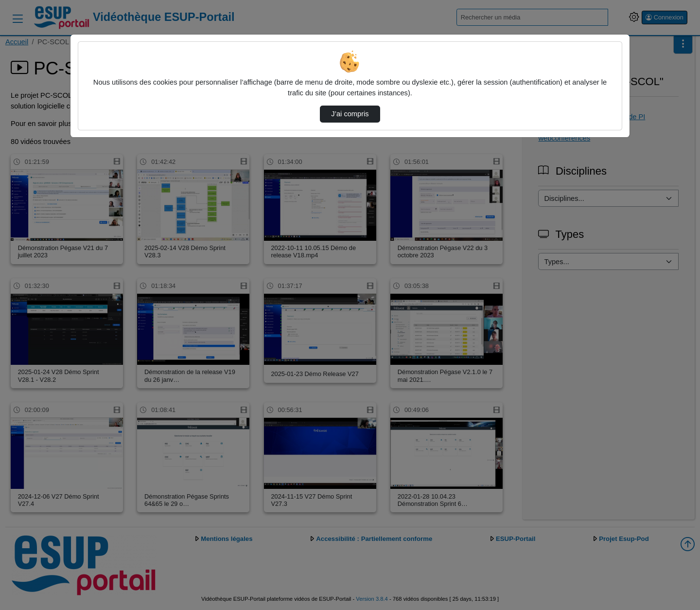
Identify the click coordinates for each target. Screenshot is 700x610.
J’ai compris (350, 114)
